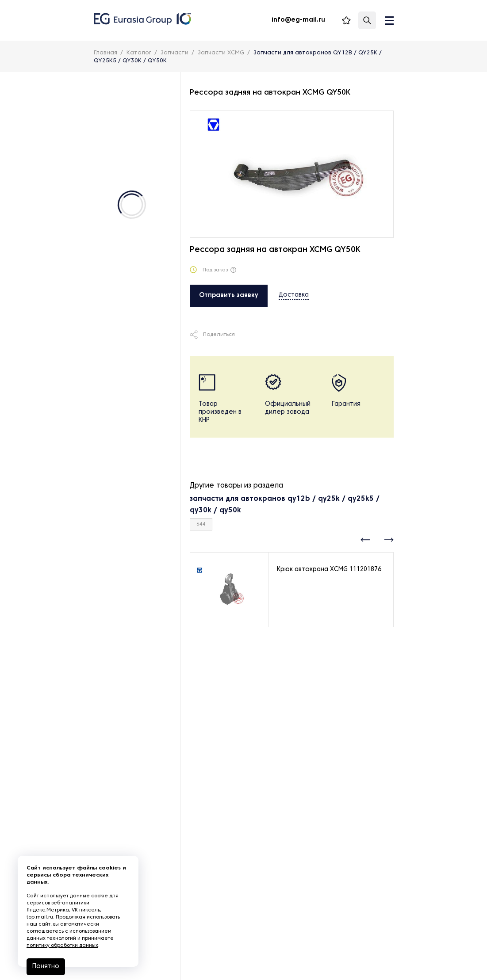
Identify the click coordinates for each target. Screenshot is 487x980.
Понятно (46, 967)
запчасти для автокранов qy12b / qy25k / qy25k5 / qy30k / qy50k (285, 505)
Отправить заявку (229, 296)
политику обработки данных (62, 946)
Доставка (294, 295)
